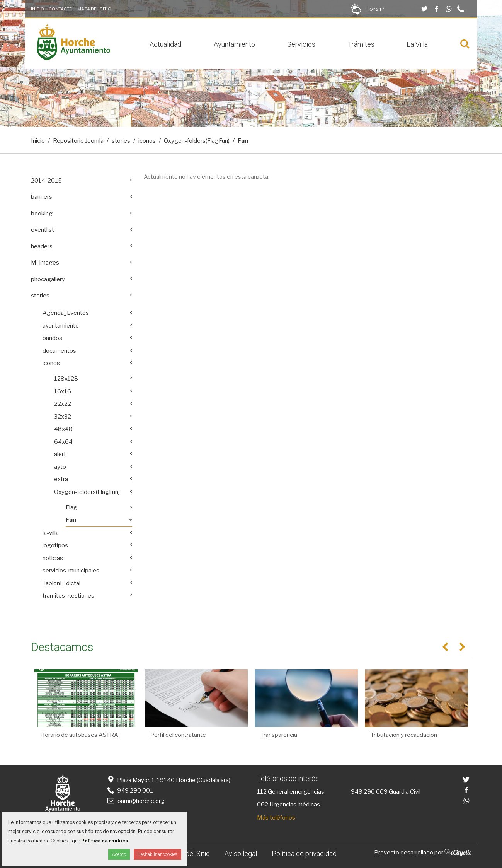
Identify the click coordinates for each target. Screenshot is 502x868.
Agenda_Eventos (66, 313)
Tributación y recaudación (404, 735)
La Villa (417, 44)
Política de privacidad (304, 853)
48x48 (63, 429)
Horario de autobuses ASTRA (79, 735)
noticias (53, 558)
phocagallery (48, 279)
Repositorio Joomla (78, 141)
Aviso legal (241, 853)
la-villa (51, 533)
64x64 (63, 442)
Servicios (301, 44)
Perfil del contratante (178, 735)
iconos (147, 141)
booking (42, 214)
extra (61, 479)
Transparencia (279, 735)
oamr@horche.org (135, 801)
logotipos (55, 545)
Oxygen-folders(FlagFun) (197, 141)
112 (262, 792)
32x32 (63, 417)
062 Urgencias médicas (288, 805)
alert (60, 454)
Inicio (37, 9)
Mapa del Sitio (94, 9)
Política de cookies (105, 841)
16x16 (63, 391)
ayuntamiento (61, 326)
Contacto (61, 9)
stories (121, 141)
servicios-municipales (71, 571)
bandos (52, 338)
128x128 (66, 379)
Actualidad (165, 44)
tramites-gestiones (68, 596)
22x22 (63, 404)
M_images (45, 263)
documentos (59, 351)
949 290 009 (369, 792)
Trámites (361, 44)
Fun (71, 520)
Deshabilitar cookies (157, 854)
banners (42, 197)
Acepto (119, 854)
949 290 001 (130, 791)
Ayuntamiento (234, 44)
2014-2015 (46, 181)
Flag (71, 507)
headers (42, 246)
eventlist (43, 230)
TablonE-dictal (61, 583)
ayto (60, 467)
